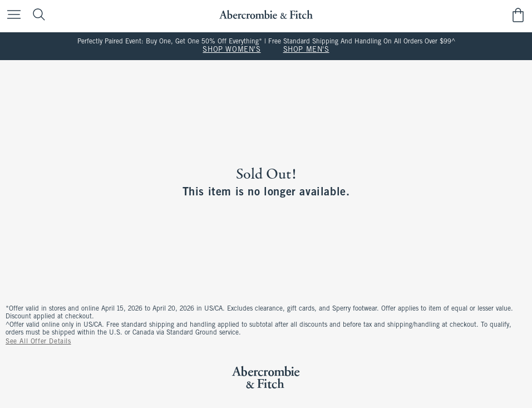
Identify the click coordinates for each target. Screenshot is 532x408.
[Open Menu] (11, 15)
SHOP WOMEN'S (231, 50)
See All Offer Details (38, 342)
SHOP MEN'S (306, 50)
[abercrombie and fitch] (266, 15)
